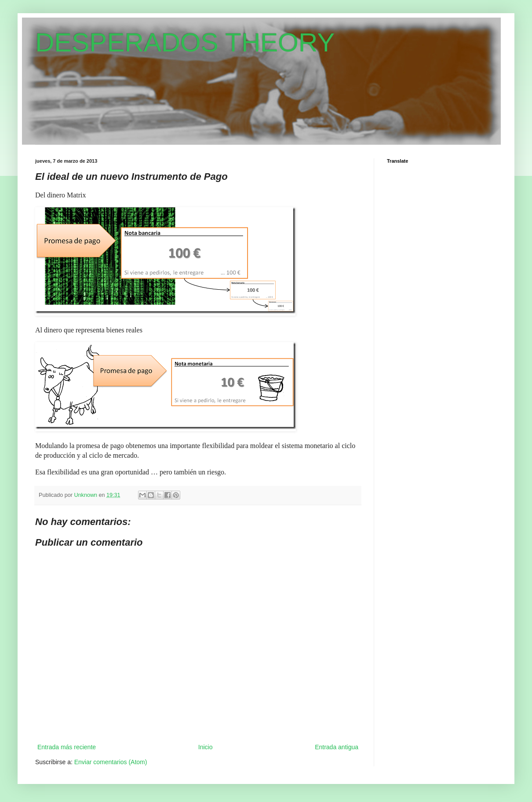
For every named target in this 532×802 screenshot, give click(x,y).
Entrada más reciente (67, 747)
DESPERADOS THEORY (185, 42)
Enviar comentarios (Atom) (111, 762)
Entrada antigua (337, 747)
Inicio (206, 747)
